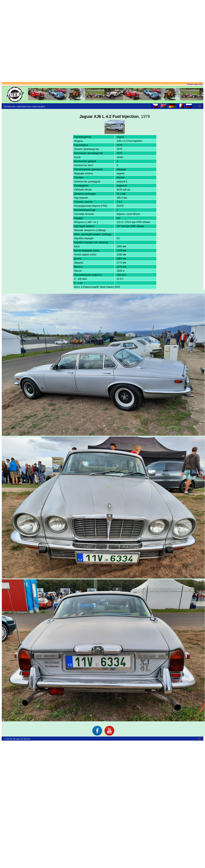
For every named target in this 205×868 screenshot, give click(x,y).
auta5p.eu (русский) (195, 84)
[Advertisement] (102, 40)
